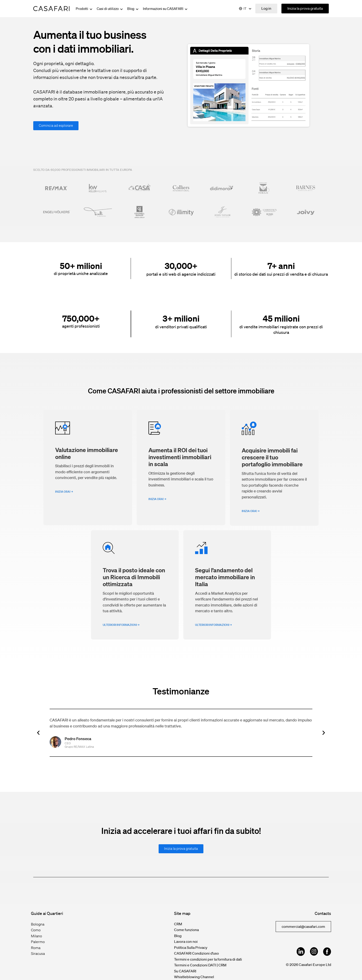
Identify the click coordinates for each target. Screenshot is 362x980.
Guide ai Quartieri (47, 913)
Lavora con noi (186, 941)
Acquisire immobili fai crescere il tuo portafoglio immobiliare (272, 457)
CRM (178, 924)
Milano (36, 936)
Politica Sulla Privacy (191, 947)
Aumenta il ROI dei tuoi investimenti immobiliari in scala (180, 457)
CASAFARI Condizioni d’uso (196, 953)
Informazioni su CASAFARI (166, 9)
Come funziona (186, 930)
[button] (38, 733)
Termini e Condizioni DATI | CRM (200, 965)
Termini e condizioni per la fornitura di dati (208, 959)
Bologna (38, 924)
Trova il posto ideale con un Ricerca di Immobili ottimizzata (134, 577)
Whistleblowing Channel (194, 977)
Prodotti (84, 9)
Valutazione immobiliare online (87, 453)
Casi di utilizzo (110, 9)
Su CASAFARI (185, 971)
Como (36, 930)
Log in (266, 8)
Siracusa (38, 953)
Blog (133, 9)
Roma (36, 948)
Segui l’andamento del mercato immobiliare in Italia (225, 577)
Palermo (38, 942)
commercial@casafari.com (303, 926)
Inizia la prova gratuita (305, 8)
